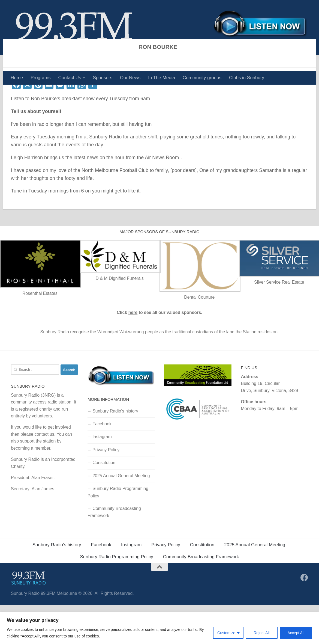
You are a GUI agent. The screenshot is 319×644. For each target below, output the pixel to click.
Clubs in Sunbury (247, 78)
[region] (159, 628)
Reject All (261, 633)
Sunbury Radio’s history (115, 450)
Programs (40, 78)
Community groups (202, 78)
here (133, 351)
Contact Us (70, 78)
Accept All (296, 633)
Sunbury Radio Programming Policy (118, 531)
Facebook (102, 463)
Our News (130, 78)
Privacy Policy (106, 489)
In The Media (162, 78)
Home (17, 78)
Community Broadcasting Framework (114, 551)
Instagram (102, 476)
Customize (226, 633)
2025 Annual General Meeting (122, 515)
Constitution (104, 502)
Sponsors (103, 78)
